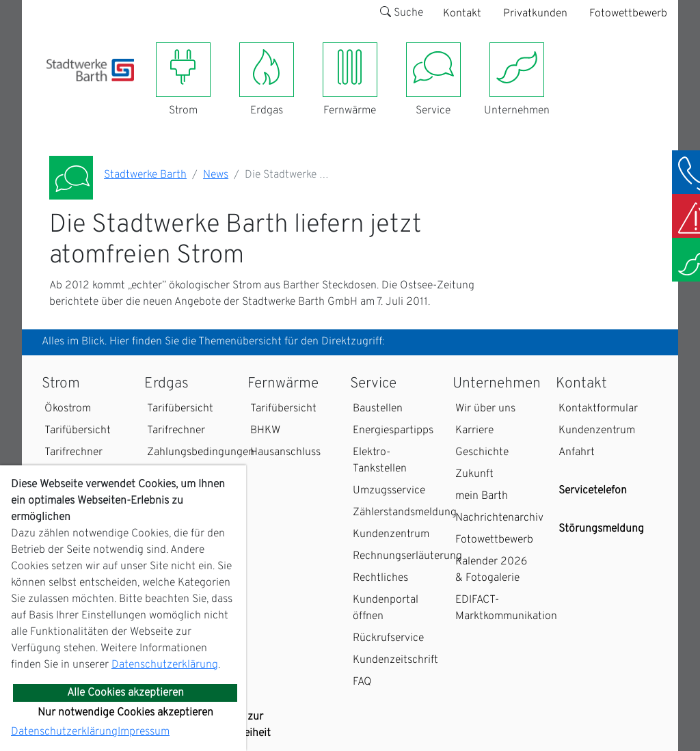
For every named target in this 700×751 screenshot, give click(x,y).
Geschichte (482, 452)
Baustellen (378, 409)
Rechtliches (380, 578)
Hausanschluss (285, 452)
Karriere (474, 431)
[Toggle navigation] (55, 90)
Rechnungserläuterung (407, 556)
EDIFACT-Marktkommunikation (506, 608)
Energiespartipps (393, 431)
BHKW (265, 431)
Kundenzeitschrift (395, 660)
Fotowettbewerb (628, 14)
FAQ (362, 682)
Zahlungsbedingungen (201, 452)
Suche (402, 13)
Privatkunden (535, 14)
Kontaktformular (598, 409)
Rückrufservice (388, 638)
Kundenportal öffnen (386, 608)
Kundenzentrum (391, 534)
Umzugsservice (389, 491)
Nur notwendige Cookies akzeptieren (125, 713)
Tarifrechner (73, 452)
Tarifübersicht (78, 431)
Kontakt (462, 14)
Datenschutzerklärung (165, 665)
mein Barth (482, 496)
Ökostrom (68, 409)
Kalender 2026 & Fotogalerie (491, 570)
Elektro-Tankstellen (380, 461)
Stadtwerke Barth (145, 175)
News (216, 175)
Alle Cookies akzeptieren (125, 693)
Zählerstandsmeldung (405, 513)
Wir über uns (485, 409)
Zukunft (474, 474)
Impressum (144, 732)
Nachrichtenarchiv (499, 518)
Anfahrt (577, 452)
